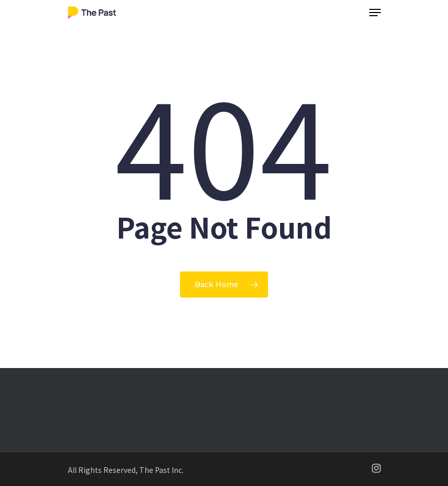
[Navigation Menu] (375, 13)
